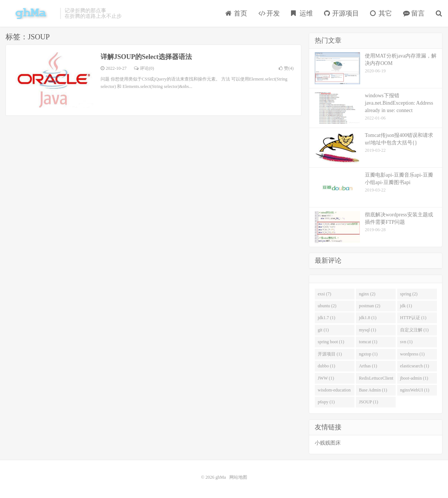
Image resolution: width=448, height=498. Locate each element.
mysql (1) (367, 330)
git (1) (323, 330)
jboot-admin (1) (414, 378)
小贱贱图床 (328, 443)
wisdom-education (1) (334, 391)
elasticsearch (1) (415, 366)
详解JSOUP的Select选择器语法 (146, 57)
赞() (286, 68)
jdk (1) (406, 306)
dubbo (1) (326, 366)
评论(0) (144, 68)
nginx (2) (367, 294)
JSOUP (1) (369, 402)
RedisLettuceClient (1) (376, 380)
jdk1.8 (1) (368, 318)
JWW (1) (326, 378)
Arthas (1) (368, 366)
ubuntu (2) (327, 306)
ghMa (31, 13)
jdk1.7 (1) (326, 318)
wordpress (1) (412, 354)
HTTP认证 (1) (413, 318)
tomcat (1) (368, 342)
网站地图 (238, 477)
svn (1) (406, 342)
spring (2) (409, 294)
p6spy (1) (326, 402)
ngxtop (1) (368, 354)
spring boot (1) (331, 342)
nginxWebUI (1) (415, 390)
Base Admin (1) (373, 390)
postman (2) (370, 306)
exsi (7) (324, 294)
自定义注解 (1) (414, 330)
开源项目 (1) (330, 354)
